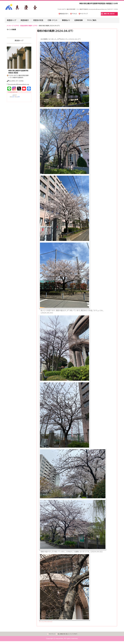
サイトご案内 (92, 20)
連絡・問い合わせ (109, 14)
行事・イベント (53, 20)
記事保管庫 (79, 20)
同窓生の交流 (38, 20)
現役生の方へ (64, 14)
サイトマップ (84, 14)
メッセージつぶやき (22, 8)
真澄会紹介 (25, 20)
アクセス (74, 14)
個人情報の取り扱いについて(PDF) (67, 634)
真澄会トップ (12, 20)
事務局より (66, 20)
